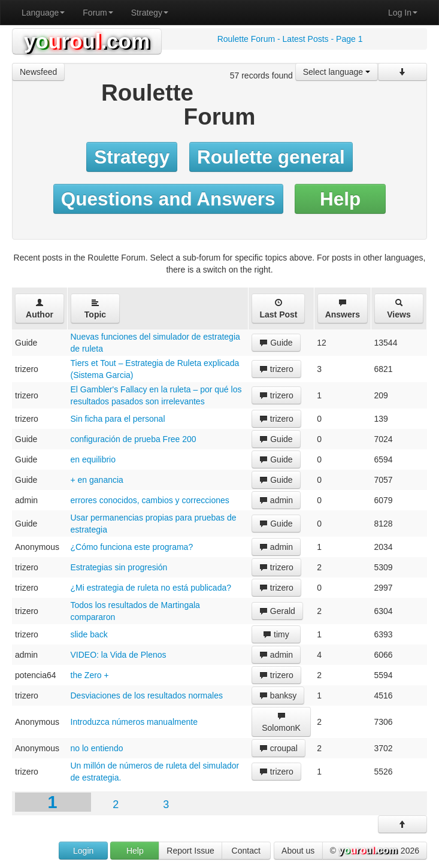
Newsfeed (38, 72)
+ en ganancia (97, 480)
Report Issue (190, 851)
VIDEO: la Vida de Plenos (119, 655)
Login (83, 851)
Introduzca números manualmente (134, 722)
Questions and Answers (168, 199)
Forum (98, 13)
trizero (276, 369)
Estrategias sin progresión (119, 567)
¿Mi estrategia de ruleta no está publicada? (151, 588)
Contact (246, 851)
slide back (89, 634)
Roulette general (271, 157)
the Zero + (90, 675)
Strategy (150, 13)
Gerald (277, 611)
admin (276, 500)
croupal (278, 748)
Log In (403, 13)
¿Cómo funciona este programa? (132, 547)
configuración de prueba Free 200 (134, 439)
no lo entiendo (97, 748)
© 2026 (375, 851)
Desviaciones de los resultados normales (147, 695)
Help (340, 199)
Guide (276, 343)
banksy (278, 695)
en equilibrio (93, 459)
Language (43, 13)
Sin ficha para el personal (118, 419)
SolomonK (281, 722)
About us (298, 851)
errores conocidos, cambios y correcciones (150, 500)
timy (276, 634)
